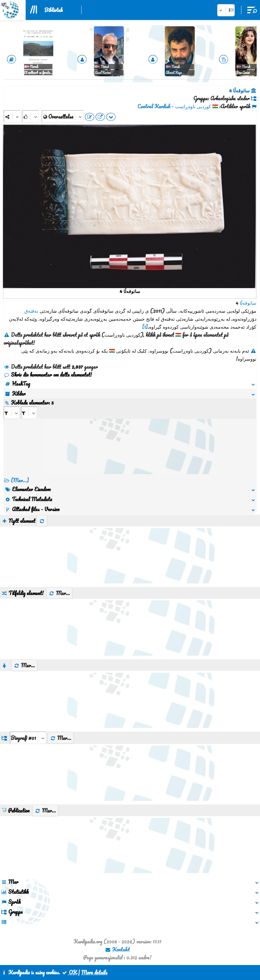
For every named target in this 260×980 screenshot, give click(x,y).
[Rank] (30, 116)
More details (94, 972)
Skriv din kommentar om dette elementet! (48, 375)
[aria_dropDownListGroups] (28, 738)
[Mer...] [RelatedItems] (20, 480)
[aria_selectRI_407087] (12, 413)
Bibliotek (53, 10)
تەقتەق (31, 311)
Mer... (59, 593)
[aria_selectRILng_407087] (29, 413)
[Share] (12, 116)
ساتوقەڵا (248, 303)
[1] (145, 327)
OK (69, 972)
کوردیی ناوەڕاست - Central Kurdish (174, 106)
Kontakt (117, 949)
